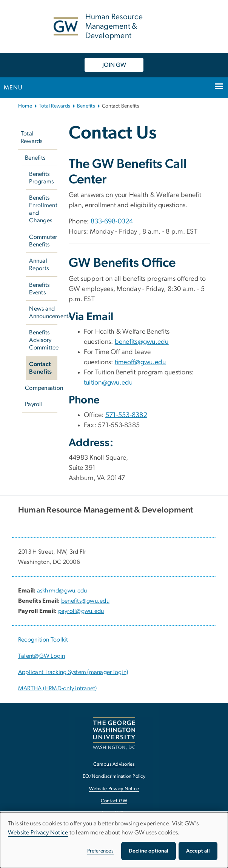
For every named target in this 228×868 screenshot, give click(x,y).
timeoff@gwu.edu (140, 362)
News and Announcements (43, 312)
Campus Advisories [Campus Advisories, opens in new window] (114, 764)
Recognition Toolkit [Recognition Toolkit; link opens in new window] (43, 640)
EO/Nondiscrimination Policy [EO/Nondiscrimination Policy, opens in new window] (114, 776)
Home (25, 106)
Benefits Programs (41, 178)
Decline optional (149, 851)
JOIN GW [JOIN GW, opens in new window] (114, 65)
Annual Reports (39, 265)
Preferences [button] (100, 851)
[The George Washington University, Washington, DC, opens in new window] (114, 733)
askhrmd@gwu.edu (62, 591)
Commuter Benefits (43, 241)
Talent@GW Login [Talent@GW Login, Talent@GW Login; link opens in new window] (42, 656)
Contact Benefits (40, 368)
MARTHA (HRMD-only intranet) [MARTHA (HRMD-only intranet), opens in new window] (58, 688)
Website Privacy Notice (38, 833)
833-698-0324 (112, 222)
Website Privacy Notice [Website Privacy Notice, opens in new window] (114, 789)
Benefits (86, 106)
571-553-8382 (126, 415)
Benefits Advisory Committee (43, 340)
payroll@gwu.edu (81, 611)
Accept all (198, 851)
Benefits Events (39, 289)
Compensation (41, 388)
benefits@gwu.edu (142, 342)
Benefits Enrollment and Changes (43, 209)
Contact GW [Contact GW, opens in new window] (114, 801)
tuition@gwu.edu (108, 383)
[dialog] (114, 840)
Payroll (34, 404)
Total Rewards (55, 106)
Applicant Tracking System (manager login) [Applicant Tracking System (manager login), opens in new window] (73, 672)
